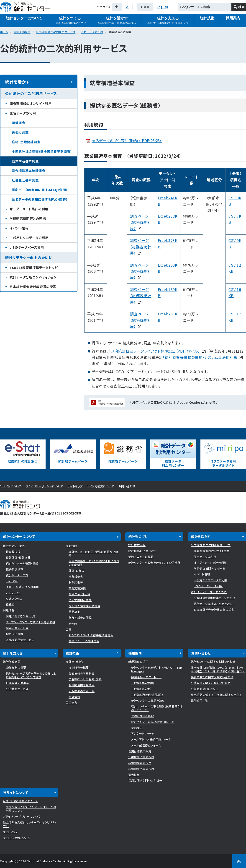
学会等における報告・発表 (85, 679)
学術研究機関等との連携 (28, 218)
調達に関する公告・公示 (21, 616)
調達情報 (9, 610)
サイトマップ (75, 486)
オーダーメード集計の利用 (29, 209)
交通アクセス (14, 599)
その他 (73, 623)
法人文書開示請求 (80, 600)
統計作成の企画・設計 (142, 551)
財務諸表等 (76, 582)
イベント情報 (19, 228)
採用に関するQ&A (143, 716)
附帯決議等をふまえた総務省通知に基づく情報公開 (94, 563)
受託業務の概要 (16, 667)
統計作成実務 (137, 545)
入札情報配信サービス (20, 640)
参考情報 (74, 697)
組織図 (10, 604)
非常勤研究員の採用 (141, 769)
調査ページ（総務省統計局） (141, 296)
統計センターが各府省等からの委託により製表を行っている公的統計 (31, 675)
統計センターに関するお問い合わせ (213, 661)
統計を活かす (117, 21)
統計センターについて (24, 18)
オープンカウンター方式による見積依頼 (31, 622)
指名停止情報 (15, 634)
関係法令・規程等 (79, 594)
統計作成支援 (12, 661)
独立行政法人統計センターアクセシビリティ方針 (30, 824)
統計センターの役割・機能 (22, 563)
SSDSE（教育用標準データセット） (34, 268)
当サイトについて (11, 486)
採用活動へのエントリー (146, 677)
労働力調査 (20, 132)
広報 (68, 629)
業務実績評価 (77, 588)
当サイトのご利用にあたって (20, 801)
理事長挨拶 (13, 552)
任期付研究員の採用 (141, 757)
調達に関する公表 (17, 628)
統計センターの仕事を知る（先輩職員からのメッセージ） (157, 708)
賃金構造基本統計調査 (29, 171)
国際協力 (71, 703)
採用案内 (135, 653)
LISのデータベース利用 (27, 247)
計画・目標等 (77, 570)
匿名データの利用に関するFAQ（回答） (40, 199)
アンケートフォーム (143, 733)
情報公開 (71, 546)
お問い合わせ (127, 486)
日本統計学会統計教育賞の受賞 (33, 287)
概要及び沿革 (15, 569)
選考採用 (134, 775)
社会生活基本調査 (25, 180)
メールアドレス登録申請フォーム (151, 739)
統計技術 (207, 18)
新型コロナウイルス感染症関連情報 (91, 635)
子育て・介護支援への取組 (22, 587)
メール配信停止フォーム (146, 745)
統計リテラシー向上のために (29, 257)
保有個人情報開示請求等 (84, 606)
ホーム (4, 32)
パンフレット (13, 593)
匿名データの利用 (92, 32)
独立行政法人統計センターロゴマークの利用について (31, 809)
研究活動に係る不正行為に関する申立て (216, 695)
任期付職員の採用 (140, 751)
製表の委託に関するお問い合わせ (212, 677)
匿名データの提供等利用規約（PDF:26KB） (127, 140)
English (163, 7)
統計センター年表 (17, 575)
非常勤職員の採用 (140, 763)
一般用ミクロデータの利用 (29, 238)
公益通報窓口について (205, 689)
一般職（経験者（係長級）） (147, 695)
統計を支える (168, 21)
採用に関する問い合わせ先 (145, 780)
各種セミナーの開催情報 (84, 641)
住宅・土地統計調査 (26, 142)
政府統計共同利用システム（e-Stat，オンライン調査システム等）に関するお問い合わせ (218, 669)
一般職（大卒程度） (143, 683)
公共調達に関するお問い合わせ (211, 683)
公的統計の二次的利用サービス (56, 32)
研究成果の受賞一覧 (82, 691)
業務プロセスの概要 (141, 557)
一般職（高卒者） (141, 689)
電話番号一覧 (200, 700)
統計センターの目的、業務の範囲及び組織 (93, 553)
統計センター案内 (14, 546)
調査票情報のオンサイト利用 (31, 104)
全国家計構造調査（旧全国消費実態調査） (42, 151)
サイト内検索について (101, 486)
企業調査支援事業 (17, 683)
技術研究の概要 (79, 667)
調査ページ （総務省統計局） (141, 222)
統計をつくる (70, 21)
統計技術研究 (74, 661)
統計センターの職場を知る (148, 700)
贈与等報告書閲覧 (80, 617)
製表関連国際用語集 (82, 685)
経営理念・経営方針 (18, 557)
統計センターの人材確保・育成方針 (153, 722)
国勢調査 (19, 123)
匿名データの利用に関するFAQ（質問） (40, 190)
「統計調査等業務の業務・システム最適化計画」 (201, 357)
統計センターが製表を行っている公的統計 (154, 563)
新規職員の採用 (138, 661)
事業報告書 (76, 576)
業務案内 (137, 728)
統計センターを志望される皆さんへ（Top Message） (157, 669)
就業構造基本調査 (25, 161)
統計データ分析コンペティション (33, 277)
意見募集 (74, 612)
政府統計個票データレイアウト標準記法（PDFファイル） (158, 351)
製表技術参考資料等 (82, 673)
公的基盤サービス (17, 689)
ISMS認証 (12, 581)
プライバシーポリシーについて (44, 486)
